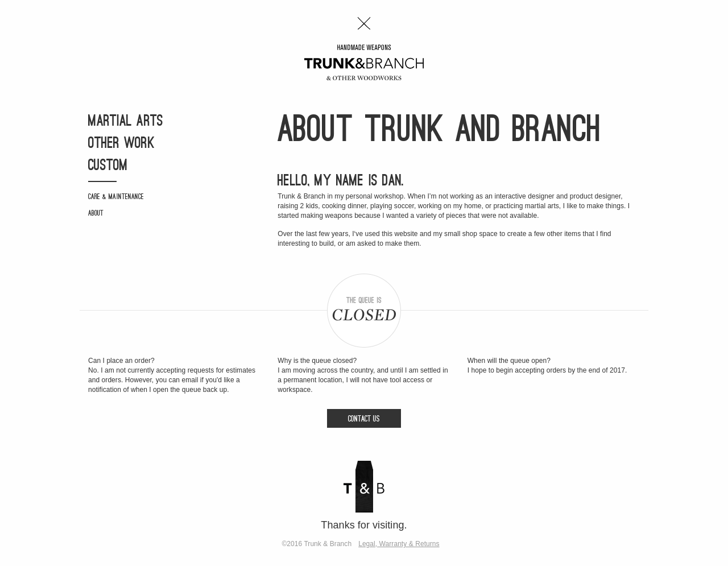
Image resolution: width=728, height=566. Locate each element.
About (96, 214)
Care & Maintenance (116, 197)
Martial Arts (126, 122)
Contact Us (364, 420)
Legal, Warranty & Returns (399, 544)
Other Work (121, 144)
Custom (108, 166)
